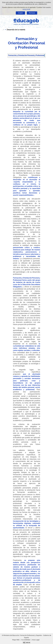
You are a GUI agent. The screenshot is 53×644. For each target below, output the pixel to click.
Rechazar (32, 13)
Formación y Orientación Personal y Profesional (26, 55)
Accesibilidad (26, 640)
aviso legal (26, 9)
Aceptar (20, 13)
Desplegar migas (3, 30)
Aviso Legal (36, 640)
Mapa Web (16, 640)
